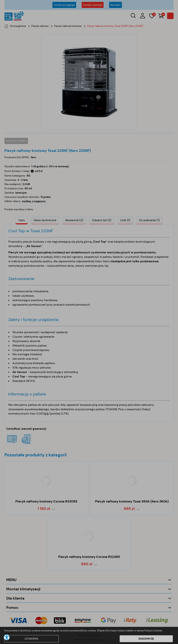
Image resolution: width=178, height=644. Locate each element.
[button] (7, 637)
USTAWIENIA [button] (31, 639)
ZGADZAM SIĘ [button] (146, 639)
